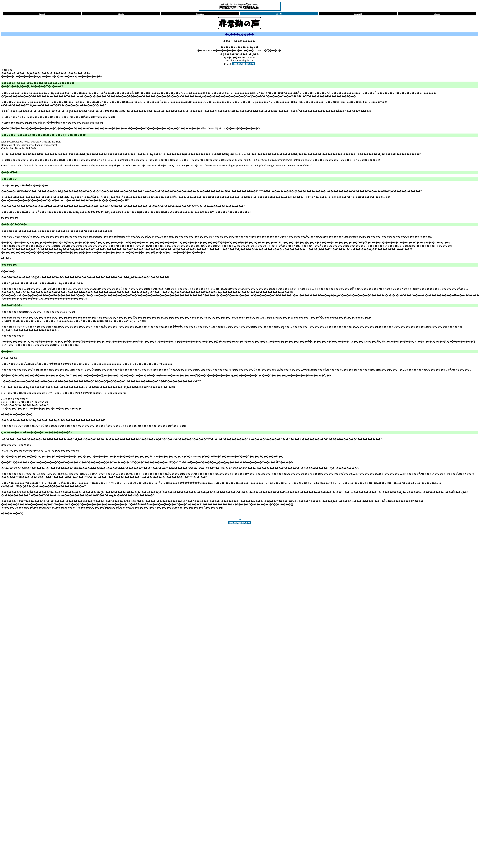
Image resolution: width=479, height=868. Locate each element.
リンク (437, 14)
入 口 (42, 14)
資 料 (279, 14)
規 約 (121, 14)
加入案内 (200, 14)
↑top (240, 519)
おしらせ (358, 14)
